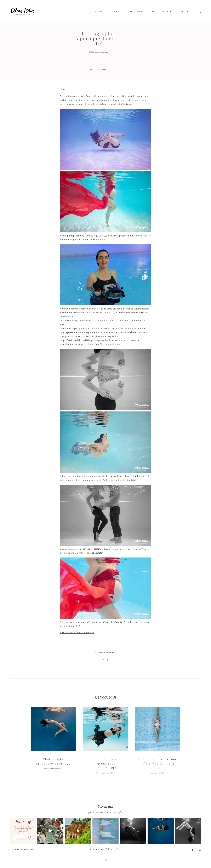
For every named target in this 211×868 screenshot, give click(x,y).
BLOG (154, 12)
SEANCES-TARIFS (136, 12)
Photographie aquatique (98, 52)
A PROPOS (115, 12)
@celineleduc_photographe (105, 813)
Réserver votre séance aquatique (77, 633)
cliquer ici (73, 626)
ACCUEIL (99, 12)
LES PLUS (168, 12)
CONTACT (184, 12)
